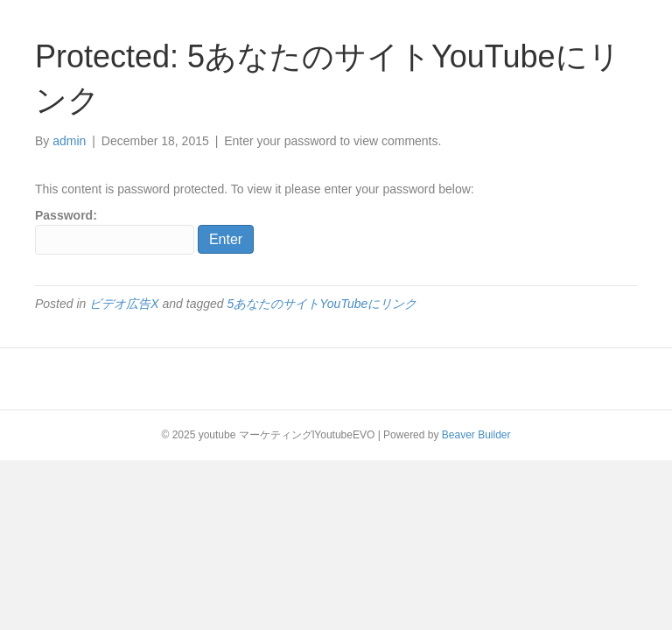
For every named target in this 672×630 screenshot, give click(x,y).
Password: (115, 231)
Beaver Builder (476, 435)
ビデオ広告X (124, 304)
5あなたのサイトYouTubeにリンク (322, 304)
